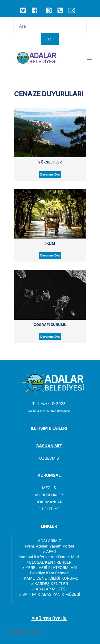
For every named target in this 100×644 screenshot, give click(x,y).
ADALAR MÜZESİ (51, 589)
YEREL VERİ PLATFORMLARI (51, 567)
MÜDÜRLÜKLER (49, 495)
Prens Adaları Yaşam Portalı (49, 546)
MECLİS (49, 488)
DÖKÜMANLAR (49, 502)
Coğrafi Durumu (50, 325)
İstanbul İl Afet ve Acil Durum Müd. (49, 557)
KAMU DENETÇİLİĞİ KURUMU (51, 578)
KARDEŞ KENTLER (51, 584)
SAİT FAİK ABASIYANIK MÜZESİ (51, 594)
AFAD (51, 551)
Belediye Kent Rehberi (49, 573)
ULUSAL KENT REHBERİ (51, 562)
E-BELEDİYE (49, 509)
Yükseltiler (50, 162)
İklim (50, 243)
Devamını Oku (50, 174)
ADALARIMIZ (49, 541)
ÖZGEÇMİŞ (49, 458)
